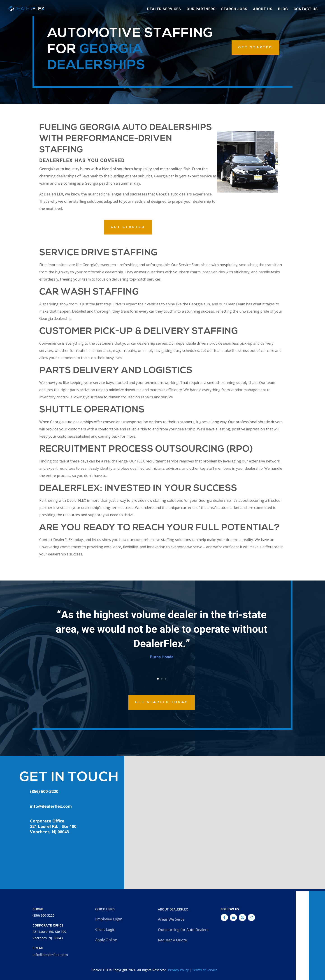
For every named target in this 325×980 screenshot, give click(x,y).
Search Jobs (234, 10)
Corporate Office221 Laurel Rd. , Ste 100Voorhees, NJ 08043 (53, 826)
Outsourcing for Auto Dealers (183, 930)
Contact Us (306, 10)
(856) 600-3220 (43, 915)
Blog (283, 10)
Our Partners (201, 10)
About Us (263, 10)
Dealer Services (164, 10)
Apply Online (106, 940)
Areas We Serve (171, 919)
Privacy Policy (178, 970)
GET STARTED (255, 48)
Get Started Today (162, 702)
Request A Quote (172, 940)
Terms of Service (205, 970)
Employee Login (109, 919)
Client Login (105, 929)
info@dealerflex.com (51, 806)
